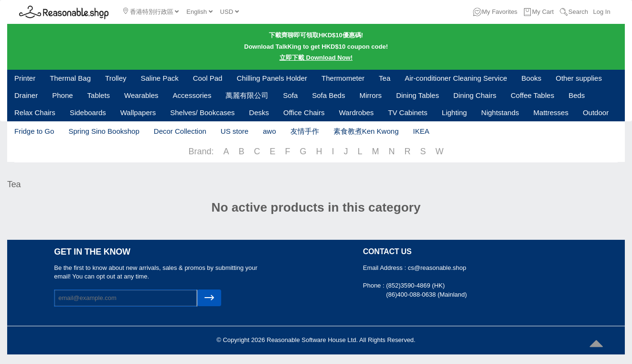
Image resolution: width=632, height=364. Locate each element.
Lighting (455, 112)
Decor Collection (180, 131)
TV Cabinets (408, 112)
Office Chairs (304, 112)
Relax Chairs (35, 112)
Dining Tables (418, 95)
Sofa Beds (328, 95)
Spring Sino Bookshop (104, 131)
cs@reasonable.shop (437, 268)
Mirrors (370, 95)
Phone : (375, 285)
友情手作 (305, 131)
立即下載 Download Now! (316, 58)
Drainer (26, 95)
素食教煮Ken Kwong (366, 131)
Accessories (192, 95)
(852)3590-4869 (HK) (415, 285)
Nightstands (500, 112)
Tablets (99, 95)
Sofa (290, 95)
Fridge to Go (34, 131)
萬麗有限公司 (247, 95)
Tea (385, 78)
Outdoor (596, 112)
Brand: (201, 151)
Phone (62, 95)
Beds (577, 95)
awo (269, 131)
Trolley (116, 78)
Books (532, 78)
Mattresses (551, 112)
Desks (259, 112)
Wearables (141, 95)
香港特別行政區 (151, 11)
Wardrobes (356, 112)
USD (230, 12)
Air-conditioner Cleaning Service (456, 78)
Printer (25, 78)
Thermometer (343, 78)
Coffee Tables (532, 95)
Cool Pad (208, 78)
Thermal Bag (70, 78)
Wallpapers (138, 112)
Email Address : (386, 268)
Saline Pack (160, 78)
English (199, 12)
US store (235, 131)
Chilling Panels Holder (272, 78)
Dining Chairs (475, 95)
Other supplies (579, 78)
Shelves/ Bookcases (202, 112)
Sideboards (88, 112)
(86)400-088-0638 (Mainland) (426, 294)
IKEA (421, 131)
